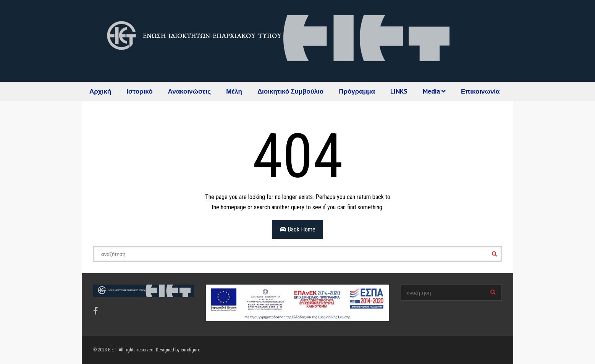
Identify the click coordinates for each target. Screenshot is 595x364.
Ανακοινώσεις (190, 91)
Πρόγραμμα (357, 91)
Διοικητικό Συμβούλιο (290, 91)
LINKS (399, 91)
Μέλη (234, 91)
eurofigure (190, 350)
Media (434, 91)
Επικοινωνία (480, 91)
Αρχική (100, 91)
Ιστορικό (139, 91)
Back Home (298, 229)
